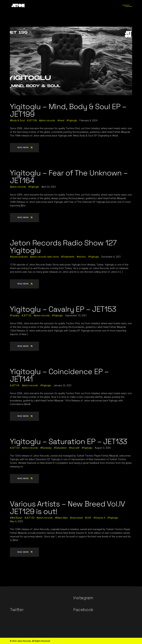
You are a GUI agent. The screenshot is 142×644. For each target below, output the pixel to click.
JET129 (30, 518)
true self (75, 448)
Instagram (83, 598)
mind (62, 120)
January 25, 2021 (63, 385)
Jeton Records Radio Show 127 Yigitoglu (63, 247)
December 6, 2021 (111, 257)
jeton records (48, 120)
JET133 (15, 448)
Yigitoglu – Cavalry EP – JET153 (63, 309)
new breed (77, 518)
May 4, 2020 (16, 521)
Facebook (83, 610)
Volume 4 (100, 518)
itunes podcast (19, 257)
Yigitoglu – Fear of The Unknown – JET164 (69, 177)
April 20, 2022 (49, 187)
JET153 (27, 315)
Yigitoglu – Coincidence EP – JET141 (59, 375)
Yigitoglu (73, 120)
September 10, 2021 (76, 315)
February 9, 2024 (88, 120)
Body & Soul (18, 120)
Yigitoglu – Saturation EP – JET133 (68, 441)
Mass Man (62, 518)
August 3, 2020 (103, 448)
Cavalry (15, 315)
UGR (89, 518)
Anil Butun (17, 518)
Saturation (61, 448)
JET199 (33, 120)
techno (82, 257)
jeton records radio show (45, 257)
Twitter (17, 610)
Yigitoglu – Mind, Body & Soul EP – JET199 (68, 110)
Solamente (68, 257)
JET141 (15, 385)
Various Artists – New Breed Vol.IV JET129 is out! (67, 508)
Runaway (47, 448)
